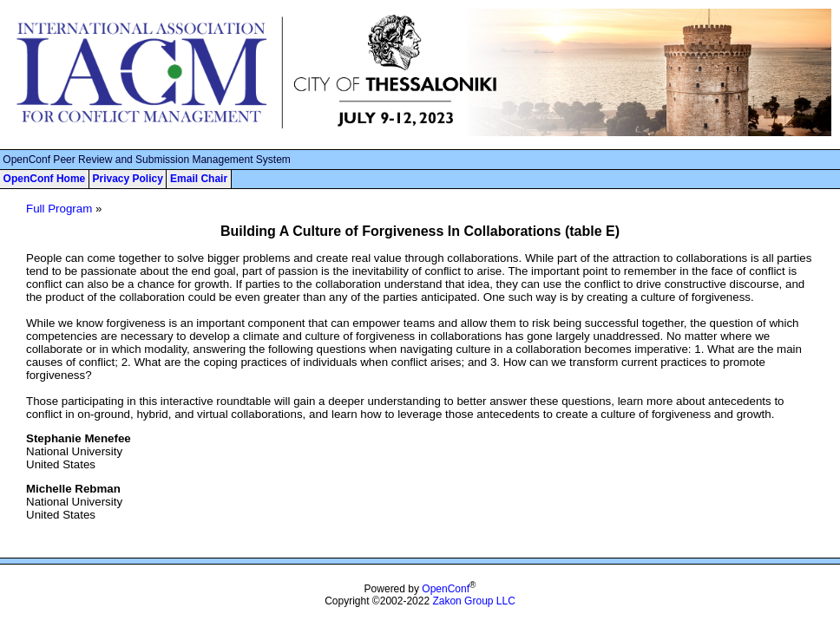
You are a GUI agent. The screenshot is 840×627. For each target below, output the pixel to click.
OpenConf (446, 589)
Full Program (59, 209)
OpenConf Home (45, 179)
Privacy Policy (127, 179)
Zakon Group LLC (473, 601)
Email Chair (199, 179)
